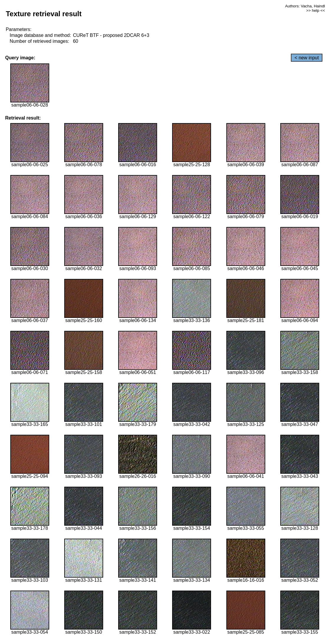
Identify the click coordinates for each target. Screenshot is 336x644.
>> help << (316, 10)
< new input (307, 58)
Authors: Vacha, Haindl (305, 6)
